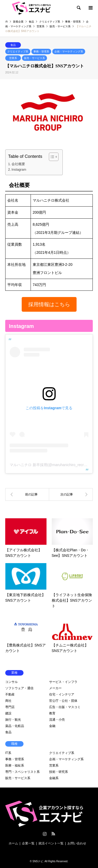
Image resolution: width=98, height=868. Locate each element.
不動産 (10, 694)
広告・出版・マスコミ (65, 707)
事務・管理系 (41, 52)
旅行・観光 (13, 720)
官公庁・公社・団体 (63, 701)
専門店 (10, 707)
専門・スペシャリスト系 (22, 772)
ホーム (13, 843)
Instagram (19, 170)
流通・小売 (57, 720)
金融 (52, 726)
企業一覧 (28, 843)
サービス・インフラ (63, 682)
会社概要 (18, 164)
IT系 (8, 753)
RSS (53, 834)
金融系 (54, 778)
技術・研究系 (59, 772)
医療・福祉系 (15, 765)
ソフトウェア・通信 (19, 688)
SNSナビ (38, 861)
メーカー (55, 688)
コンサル (11, 682)
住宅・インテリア (62, 694)
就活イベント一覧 (51, 843)
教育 (52, 713)
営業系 (13, 58)
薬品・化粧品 (15, 726)
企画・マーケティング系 (69, 52)
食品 (13, 45)
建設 (8, 713)
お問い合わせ (77, 843)
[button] (49, 304)
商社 (8, 701)
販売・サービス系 (34, 58)
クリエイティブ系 (18, 52)
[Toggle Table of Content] (51, 157)
